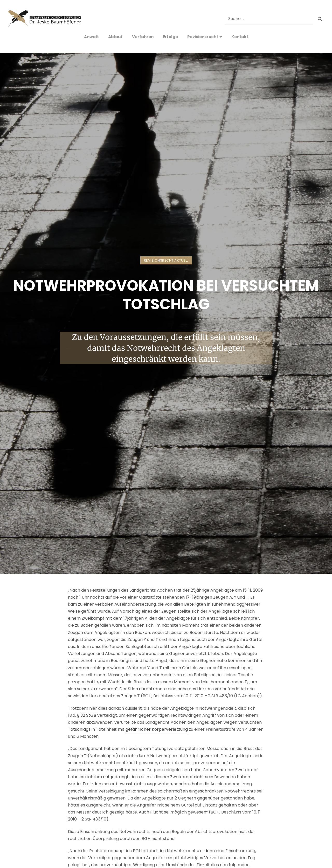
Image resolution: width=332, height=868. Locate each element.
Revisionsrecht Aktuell (166, 260)
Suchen (320, 19)
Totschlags (79, 729)
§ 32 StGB (87, 715)
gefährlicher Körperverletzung (157, 729)
